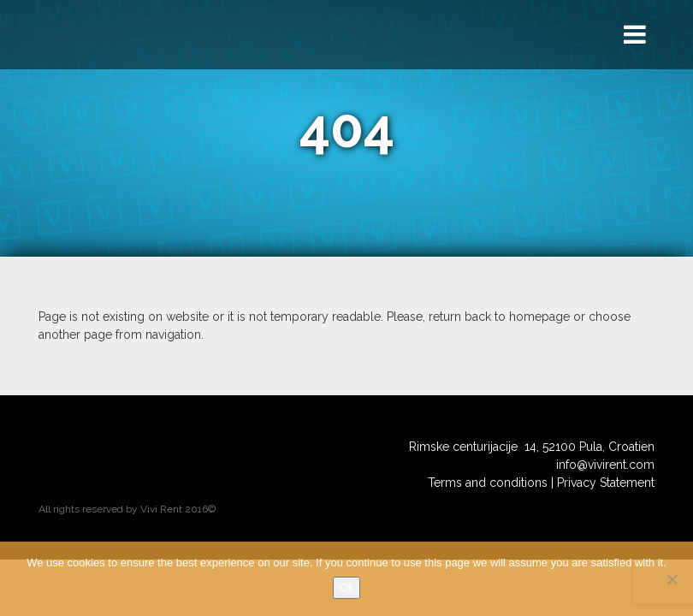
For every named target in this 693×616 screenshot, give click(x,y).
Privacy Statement (606, 483)
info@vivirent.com (605, 465)
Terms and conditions (488, 483)
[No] (672, 579)
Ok (347, 587)
